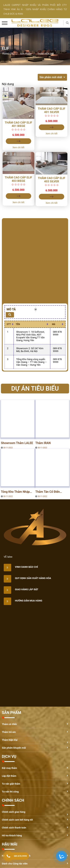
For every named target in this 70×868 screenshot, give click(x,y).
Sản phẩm (26, 54)
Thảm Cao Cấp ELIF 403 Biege (18, 179)
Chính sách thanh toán (14, 828)
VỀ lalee (8, 557)
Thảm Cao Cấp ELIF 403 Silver (52, 180)
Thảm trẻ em (9, 732)
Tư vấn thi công (10, 792)
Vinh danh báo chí (26, 567)
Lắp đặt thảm (9, 776)
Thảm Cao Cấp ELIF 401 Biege (18, 124)
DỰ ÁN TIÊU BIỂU (13, 434)
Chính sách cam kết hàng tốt (17, 820)
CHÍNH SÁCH (13, 800)
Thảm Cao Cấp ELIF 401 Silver (52, 110)
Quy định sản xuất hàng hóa (33, 578)
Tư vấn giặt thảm (11, 784)
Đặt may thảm (9, 768)
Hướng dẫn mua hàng (29, 601)
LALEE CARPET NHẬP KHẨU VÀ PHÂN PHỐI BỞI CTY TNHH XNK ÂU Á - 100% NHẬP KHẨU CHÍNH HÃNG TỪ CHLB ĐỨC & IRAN (35, 9)
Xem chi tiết (18, 148)
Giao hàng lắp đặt (27, 589)
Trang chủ (8, 54)
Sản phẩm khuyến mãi (14, 748)
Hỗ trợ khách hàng (12, 835)
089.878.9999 (20, 856)
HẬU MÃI (10, 844)
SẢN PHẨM (11, 713)
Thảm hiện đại (45, 54)
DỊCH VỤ (9, 756)
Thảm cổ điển (9, 724)
